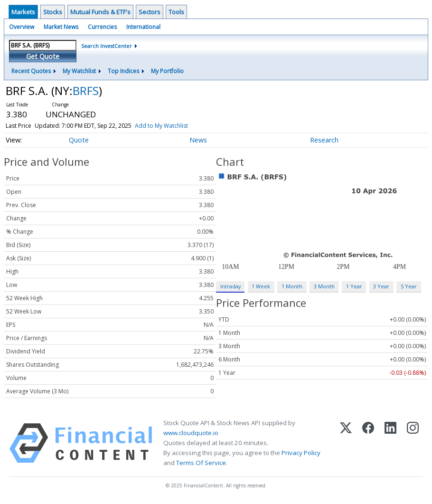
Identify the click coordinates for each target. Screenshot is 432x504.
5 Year (409, 286)
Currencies (102, 27)
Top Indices (123, 71)
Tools (176, 12)
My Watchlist (79, 71)
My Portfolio (167, 71)
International (143, 27)
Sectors (150, 12)
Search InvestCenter (107, 46)
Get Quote (43, 56)
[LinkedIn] (390, 443)
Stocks (53, 12)
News (198, 140)
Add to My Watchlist (161, 126)
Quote (79, 140)
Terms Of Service (201, 463)
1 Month (292, 286)
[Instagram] (413, 443)
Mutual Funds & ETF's (100, 12)
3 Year (381, 286)
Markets (23, 12)
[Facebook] (368, 443)
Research (324, 140)
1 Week (261, 286)
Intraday (230, 286)
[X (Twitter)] (346, 443)
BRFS (86, 90)
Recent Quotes (31, 71)
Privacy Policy (301, 453)
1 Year (354, 286)
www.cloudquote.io (191, 433)
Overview (22, 27)
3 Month (324, 286)
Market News (61, 27)
